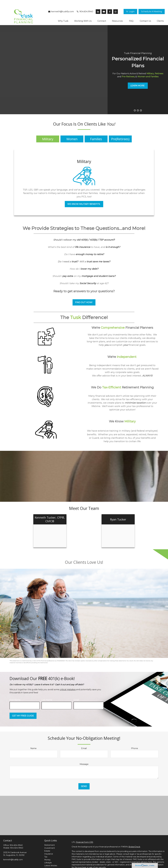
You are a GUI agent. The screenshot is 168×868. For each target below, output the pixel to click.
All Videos (49, 861)
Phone (135, 741)
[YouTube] (104, 4)
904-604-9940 (16, 838)
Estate (47, 843)
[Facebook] (110, 4)
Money (47, 852)
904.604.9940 (85, 4)
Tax (46, 849)
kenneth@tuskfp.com (61, 4)
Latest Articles (51, 858)
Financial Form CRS (85, 835)
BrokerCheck (134, 839)
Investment (50, 840)
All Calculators (50, 864)
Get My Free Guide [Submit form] (23, 708)
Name (33, 741)
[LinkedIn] (98, 4)
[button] (152, 4)
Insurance (49, 846)
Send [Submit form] (84, 779)
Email (76, 692)
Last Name (47, 692)
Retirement (50, 837)
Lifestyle (48, 855)
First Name (15, 692)
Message (84, 757)
